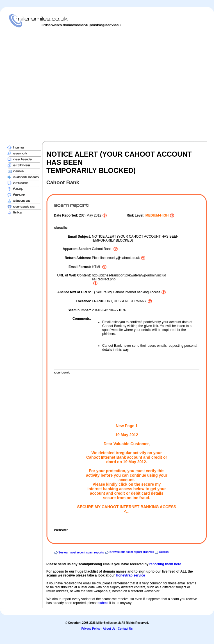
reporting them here (165, 564)
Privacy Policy (91, 629)
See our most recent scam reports (81, 552)
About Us (109, 629)
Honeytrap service (130, 575)
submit (103, 603)
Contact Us (125, 629)
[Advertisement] (53, 84)
